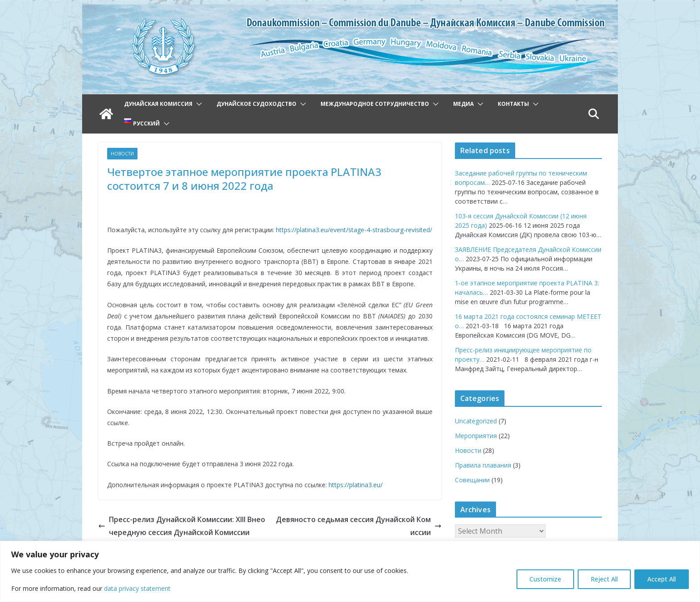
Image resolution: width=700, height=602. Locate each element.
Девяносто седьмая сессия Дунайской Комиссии (359, 526)
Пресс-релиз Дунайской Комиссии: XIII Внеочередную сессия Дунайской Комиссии (182, 526)
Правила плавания (483, 465)
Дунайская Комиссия (158, 104)
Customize (545, 579)
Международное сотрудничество (375, 104)
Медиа (463, 104)
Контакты (513, 104)
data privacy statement (137, 588)
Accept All (662, 579)
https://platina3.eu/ (356, 485)
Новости (122, 154)
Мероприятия (476, 436)
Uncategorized (476, 421)
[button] (197, 104)
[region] (350, 571)
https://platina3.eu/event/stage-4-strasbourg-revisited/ (354, 230)
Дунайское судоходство (256, 104)
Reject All (604, 579)
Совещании (472, 480)
